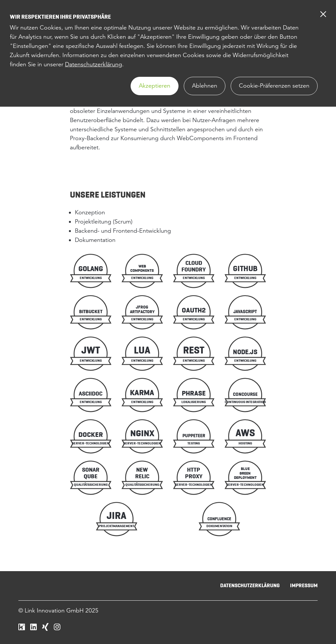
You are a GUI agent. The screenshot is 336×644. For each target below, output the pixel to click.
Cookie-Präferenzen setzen (274, 86)
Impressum (304, 585)
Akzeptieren (155, 86)
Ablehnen (205, 86)
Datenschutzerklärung (94, 64)
